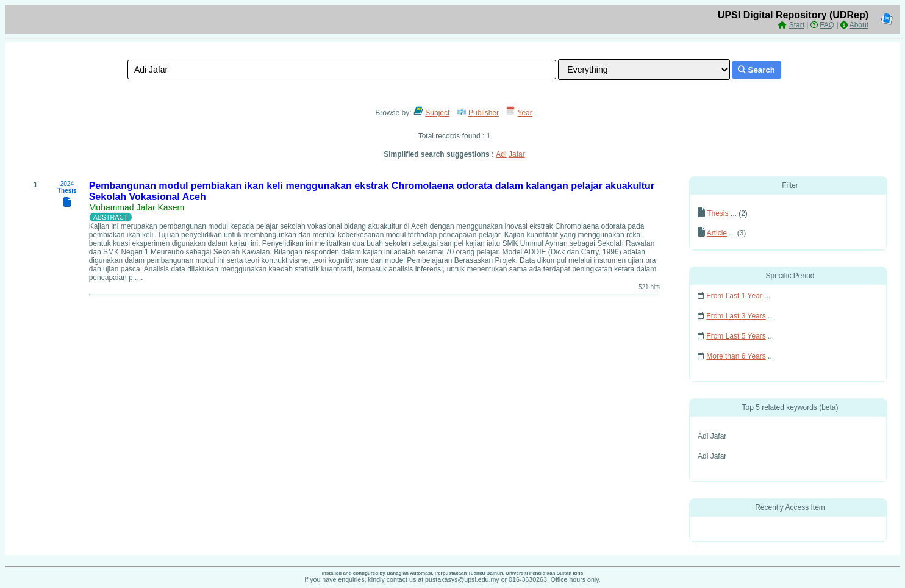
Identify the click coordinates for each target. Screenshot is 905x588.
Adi (501, 154)
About (859, 25)
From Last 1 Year (734, 296)
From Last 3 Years (736, 316)
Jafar (517, 154)
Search (757, 70)
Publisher (484, 113)
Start (797, 25)
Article (717, 233)
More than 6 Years (736, 356)
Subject (437, 113)
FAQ (827, 25)
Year (525, 113)
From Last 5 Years (736, 336)
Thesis (717, 213)
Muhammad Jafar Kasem (137, 207)
